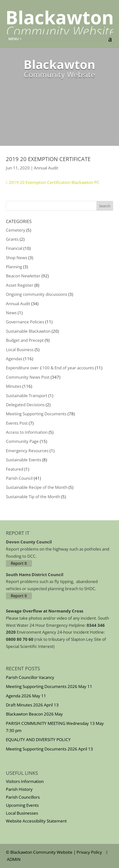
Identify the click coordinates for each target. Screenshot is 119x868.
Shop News (17, 258)
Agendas (14, 359)
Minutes (14, 386)
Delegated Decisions (25, 405)
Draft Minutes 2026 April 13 (32, 705)
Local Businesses (22, 813)
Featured (15, 469)
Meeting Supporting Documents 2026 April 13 (49, 749)
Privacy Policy (89, 852)
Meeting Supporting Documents (36, 414)
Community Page (22, 441)
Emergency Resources (27, 451)
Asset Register (20, 285)
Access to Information (27, 432)
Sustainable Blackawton (28, 331)
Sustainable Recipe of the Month (37, 487)
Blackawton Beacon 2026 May (34, 714)
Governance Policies (25, 322)
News (11, 313)
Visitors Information (25, 781)
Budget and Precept (25, 340)
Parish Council (19, 478)
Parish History (19, 789)
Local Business (20, 350)
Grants (12, 239)
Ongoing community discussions (37, 294)
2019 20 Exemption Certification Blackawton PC (54, 182)
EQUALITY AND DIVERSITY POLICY (38, 740)
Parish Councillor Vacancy (30, 677)
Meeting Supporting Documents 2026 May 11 (49, 686)
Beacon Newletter (23, 276)
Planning (14, 267)
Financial (14, 248)
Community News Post (28, 377)
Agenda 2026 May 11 (26, 696)
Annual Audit (46, 168)
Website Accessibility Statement (36, 821)
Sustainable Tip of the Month (33, 497)
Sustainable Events (24, 460)
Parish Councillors (23, 797)
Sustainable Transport (27, 396)
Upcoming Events (22, 805)
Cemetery (16, 230)
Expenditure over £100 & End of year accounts (50, 368)
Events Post (17, 423)
